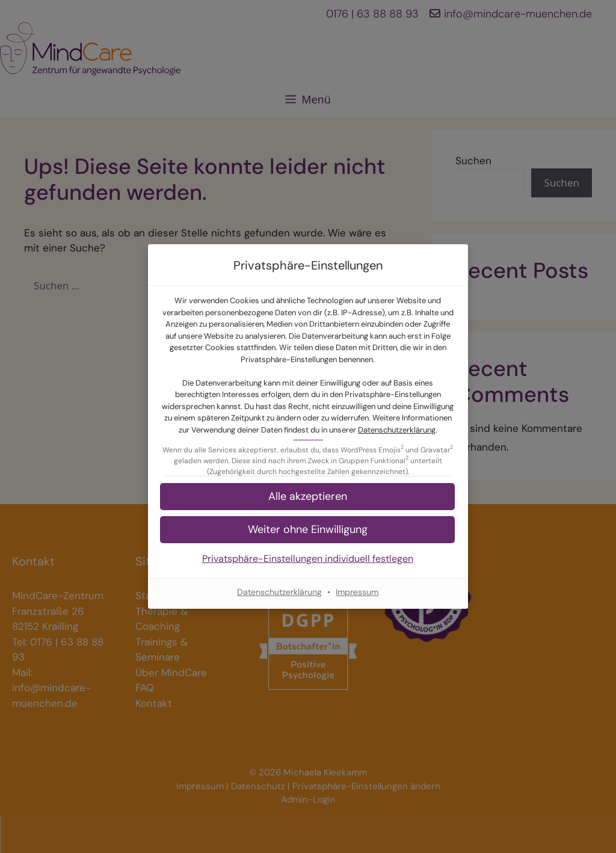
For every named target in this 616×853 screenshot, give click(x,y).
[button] (308, 530)
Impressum (358, 592)
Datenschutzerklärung (397, 430)
